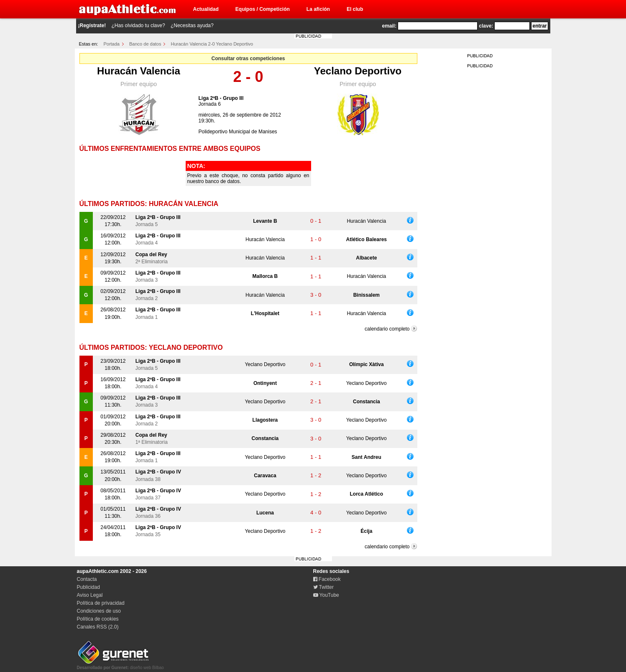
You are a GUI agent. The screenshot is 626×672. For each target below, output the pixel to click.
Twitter (323, 587)
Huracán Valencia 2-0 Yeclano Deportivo (212, 44)
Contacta (87, 579)
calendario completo (387, 329)
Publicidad (88, 587)
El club (355, 9)
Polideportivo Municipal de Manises (238, 132)
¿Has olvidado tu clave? (138, 25)
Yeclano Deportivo (358, 71)
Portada (111, 44)
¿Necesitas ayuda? (192, 25)
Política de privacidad (101, 603)
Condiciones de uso (99, 611)
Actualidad (206, 9)
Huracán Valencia (139, 71)
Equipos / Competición (263, 9)
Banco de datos (145, 44)
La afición (318, 9)
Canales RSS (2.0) (98, 627)
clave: (486, 26)
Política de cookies (98, 619)
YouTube (326, 595)
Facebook (327, 579)
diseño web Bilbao (120, 665)
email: (390, 26)
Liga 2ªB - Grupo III (221, 98)
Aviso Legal (90, 595)
